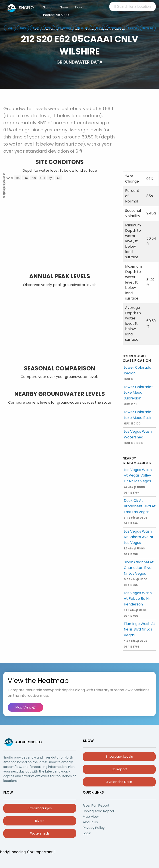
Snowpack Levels (119, 757)
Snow (64, 7)
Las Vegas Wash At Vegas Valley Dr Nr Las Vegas (138, 481)
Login (87, 833)
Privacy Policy (94, 828)
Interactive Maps (56, 15)
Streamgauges (40, 808)
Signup (48, 7)
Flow (78, 7)
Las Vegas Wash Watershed (138, 437)
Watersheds (40, 833)
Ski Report (119, 769)
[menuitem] (48, 8)
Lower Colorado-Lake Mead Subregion (139, 395)
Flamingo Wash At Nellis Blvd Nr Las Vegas (140, 635)
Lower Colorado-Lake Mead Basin (139, 417)
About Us (90, 822)
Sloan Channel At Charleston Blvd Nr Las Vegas (139, 573)
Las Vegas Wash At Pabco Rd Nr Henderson (138, 604)
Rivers (40, 821)
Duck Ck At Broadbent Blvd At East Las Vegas (140, 512)
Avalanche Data (119, 782)
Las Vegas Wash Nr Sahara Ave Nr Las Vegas (139, 542)
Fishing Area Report (99, 811)
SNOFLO (26, 8)
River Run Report (96, 805)
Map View (25, 707)
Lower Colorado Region (138, 373)
